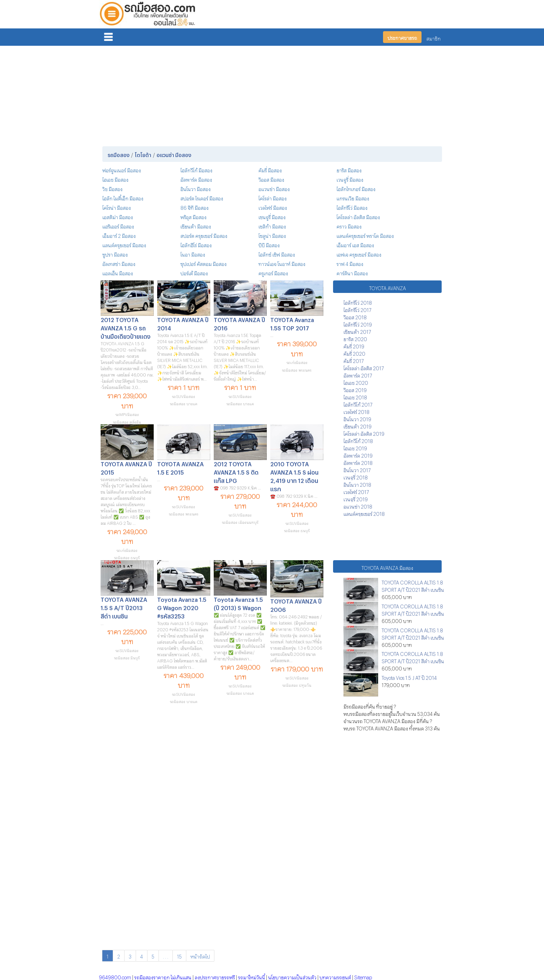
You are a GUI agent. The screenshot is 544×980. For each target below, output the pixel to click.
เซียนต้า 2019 (358, 426)
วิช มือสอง (112, 188)
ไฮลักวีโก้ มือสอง (196, 169)
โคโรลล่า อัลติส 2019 (364, 433)
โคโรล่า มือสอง (273, 197)
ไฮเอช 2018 (355, 396)
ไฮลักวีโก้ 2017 (358, 404)
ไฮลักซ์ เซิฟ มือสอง (277, 254)
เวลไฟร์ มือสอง (273, 207)
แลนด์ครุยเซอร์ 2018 (364, 513)
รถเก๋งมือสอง (297, 362)
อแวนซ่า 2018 (358, 506)
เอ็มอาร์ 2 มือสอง (119, 235)
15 (179, 956)
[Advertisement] (272, 95)
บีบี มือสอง (269, 244)
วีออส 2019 (355, 389)
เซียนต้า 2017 (357, 331)
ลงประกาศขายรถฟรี (215, 976)
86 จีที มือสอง (194, 207)
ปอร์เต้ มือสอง (194, 272)
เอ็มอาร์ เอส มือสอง (355, 244)
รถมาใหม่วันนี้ (252, 976)
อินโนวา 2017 (357, 469)
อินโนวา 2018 (357, 484)
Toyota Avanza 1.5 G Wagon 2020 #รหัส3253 (182, 607)
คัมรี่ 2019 (354, 345)
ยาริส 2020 (355, 338)
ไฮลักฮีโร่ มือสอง (196, 244)
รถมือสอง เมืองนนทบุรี (240, 522)
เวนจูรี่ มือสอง (350, 179)
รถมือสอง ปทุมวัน (297, 684)
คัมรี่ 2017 (354, 360)
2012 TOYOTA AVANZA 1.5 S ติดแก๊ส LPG (236, 471)
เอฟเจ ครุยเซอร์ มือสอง (359, 254)
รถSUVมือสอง (184, 396)
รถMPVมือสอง (127, 414)
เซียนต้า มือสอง (196, 226)
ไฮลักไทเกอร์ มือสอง (356, 188)
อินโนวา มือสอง (195, 188)
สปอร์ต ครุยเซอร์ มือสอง (204, 235)
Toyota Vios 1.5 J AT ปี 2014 (409, 677)
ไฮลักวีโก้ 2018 (358, 440)
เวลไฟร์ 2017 (356, 491)
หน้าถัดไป (200, 956)
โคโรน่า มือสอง (117, 207)
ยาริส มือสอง (349, 169)
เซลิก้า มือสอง (272, 226)
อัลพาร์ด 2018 (358, 462)
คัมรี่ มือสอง (270, 169)
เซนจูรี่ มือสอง (272, 216)
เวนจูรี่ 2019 (356, 498)
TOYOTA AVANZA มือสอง (387, 567)
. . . (166, 956)
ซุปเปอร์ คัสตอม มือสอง (203, 263)
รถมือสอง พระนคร (297, 369)
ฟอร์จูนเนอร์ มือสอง (122, 169)
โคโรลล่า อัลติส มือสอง (358, 216)
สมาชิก (433, 38)
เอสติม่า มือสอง (118, 216)
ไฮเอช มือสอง (115, 179)
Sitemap (363, 976)
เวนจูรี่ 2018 (356, 476)
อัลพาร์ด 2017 (358, 375)
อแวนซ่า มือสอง (274, 188)
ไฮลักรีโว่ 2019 (358, 324)
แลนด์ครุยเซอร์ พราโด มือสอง (365, 235)
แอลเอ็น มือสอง (118, 272)
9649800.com (115, 976)
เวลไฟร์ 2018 (356, 411)
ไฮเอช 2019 (355, 447)
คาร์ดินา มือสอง (352, 272)
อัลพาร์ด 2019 (358, 455)
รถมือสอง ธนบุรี (127, 557)
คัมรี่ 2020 (354, 353)
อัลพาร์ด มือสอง (196, 179)
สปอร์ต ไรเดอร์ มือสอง (202, 197)
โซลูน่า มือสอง (272, 235)
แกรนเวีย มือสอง (353, 197)
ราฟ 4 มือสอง (350, 263)
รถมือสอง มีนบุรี (127, 657)
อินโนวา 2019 (357, 418)
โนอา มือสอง (193, 254)
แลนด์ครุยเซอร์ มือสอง (124, 244)
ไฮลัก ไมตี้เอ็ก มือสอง (123, 197)
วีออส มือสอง (271, 179)
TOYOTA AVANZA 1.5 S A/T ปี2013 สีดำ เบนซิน (124, 607)
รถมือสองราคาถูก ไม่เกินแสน (163, 976)
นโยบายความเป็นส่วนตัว (292, 976)
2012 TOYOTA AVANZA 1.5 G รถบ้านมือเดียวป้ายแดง (126, 327)
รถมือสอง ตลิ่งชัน (127, 421)
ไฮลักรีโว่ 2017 (357, 309)
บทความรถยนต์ (335, 976)
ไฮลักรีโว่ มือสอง (352, 207)
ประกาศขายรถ (402, 37)
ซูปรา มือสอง (115, 254)
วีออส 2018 (355, 316)
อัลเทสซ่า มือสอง (119, 263)
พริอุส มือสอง (193, 216)
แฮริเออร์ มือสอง (118, 226)
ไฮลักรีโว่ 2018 (358, 302)
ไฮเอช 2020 (356, 382)
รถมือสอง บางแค (184, 403)
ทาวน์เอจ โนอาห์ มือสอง (282, 263)
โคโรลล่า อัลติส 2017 (364, 367)
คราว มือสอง (349, 226)
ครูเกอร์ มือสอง (273, 272)
